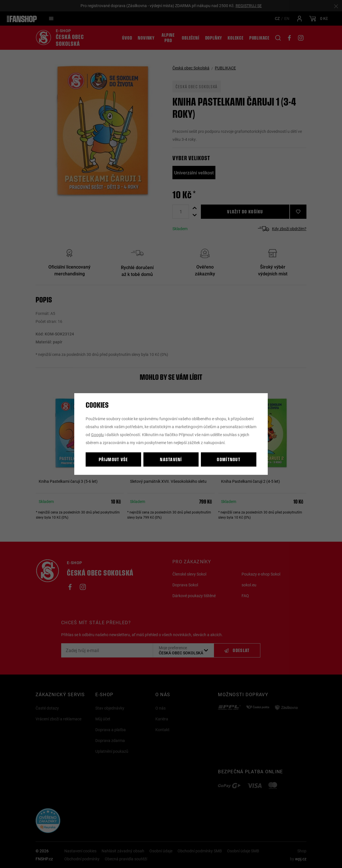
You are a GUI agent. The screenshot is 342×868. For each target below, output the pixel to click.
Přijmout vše (113, 459)
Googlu (97, 435)
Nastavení (171, 459)
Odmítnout (229, 459)
